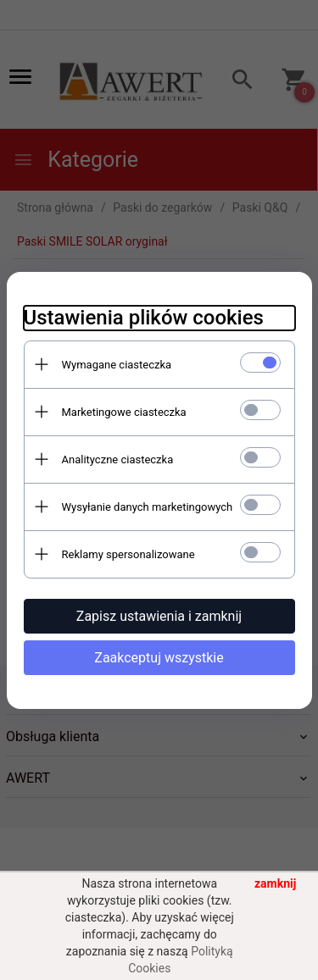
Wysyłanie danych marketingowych (148, 507)
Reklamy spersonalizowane (128, 554)
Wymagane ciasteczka (117, 365)
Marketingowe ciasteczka (124, 412)
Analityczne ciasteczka (118, 460)
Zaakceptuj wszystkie (159, 658)
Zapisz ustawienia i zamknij (159, 616)
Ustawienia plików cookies (144, 318)
